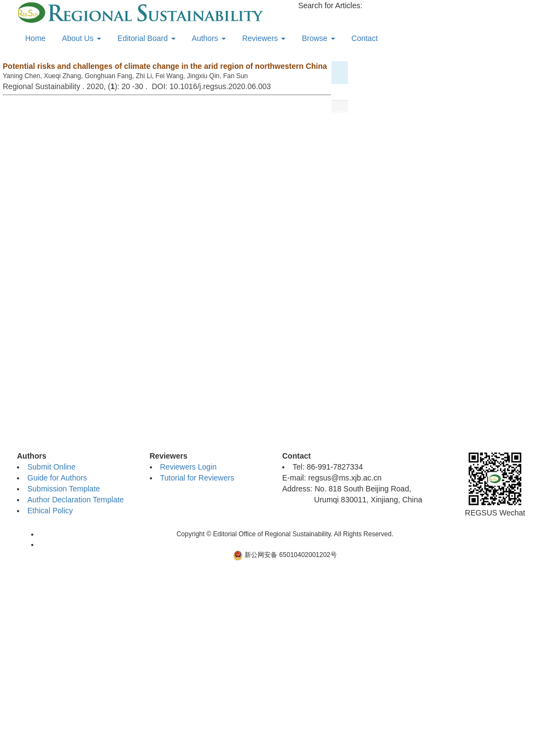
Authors (209, 38)
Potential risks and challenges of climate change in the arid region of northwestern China (165, 66)
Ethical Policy (50, 511)
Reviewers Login (189, 467)
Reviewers (264, 38)
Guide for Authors (57, 478)
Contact (365, 38)
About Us (81, 38)
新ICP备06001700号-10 (285, 544)
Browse (319, 38)
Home (35, 38)
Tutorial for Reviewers (197, 478)
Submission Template (64, 489)
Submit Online (51, 467)
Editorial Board (147, 38)
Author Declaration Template (75, 500)
